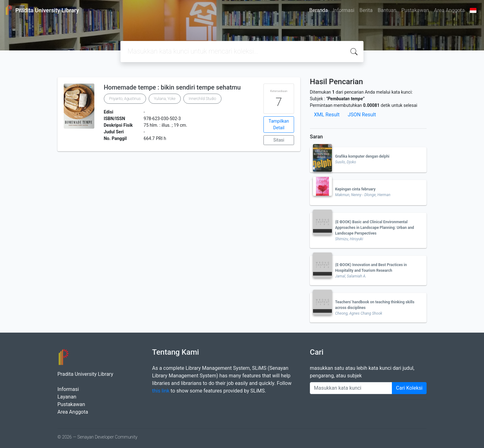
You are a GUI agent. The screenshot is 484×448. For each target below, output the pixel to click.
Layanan (67, 397)
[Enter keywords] (351, 388)
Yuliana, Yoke (165, 99)
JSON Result (362, 115)
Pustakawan (415, 10)
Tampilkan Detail (279, 124)
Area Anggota (449, 10)
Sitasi (279, 140)
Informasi (344, 10)
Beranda (319, 10)
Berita (366, 10)
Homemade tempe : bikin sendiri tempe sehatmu (172, 87)
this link (161, 391)
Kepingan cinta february (355, 189)
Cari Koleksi (409, 388)
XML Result (327, 115)
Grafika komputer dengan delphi (362, 156)
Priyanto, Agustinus (125, 99)
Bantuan (387, 10)
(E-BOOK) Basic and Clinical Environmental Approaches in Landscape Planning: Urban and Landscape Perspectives (375, 228)
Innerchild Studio (202, 99)
